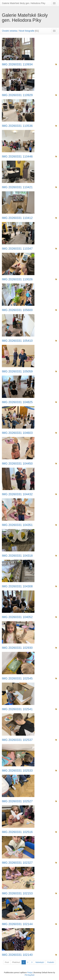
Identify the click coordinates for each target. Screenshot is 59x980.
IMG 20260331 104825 (17, 402)
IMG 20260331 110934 (17, 64)
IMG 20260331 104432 (17, 494)
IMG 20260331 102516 (17, 832)
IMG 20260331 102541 (17, 709)
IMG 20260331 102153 (17, 893)
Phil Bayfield (29, 975)
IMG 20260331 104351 (17, 525)
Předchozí (16, 962)
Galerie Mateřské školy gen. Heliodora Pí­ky (24, 3)
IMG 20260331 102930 (17, 648)
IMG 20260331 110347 (17, 249)
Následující (40, 962)
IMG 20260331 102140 (17, 955)
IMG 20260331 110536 (17, 126)
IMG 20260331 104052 (17, 617)
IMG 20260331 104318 (17, 556)
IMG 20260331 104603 (17, 433)
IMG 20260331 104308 (17, 586)
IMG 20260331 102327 (17, 863)
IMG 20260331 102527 (17, 801)
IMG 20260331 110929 (17, 95)
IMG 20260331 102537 (17, 740)
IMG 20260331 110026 (17, 279)
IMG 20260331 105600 (17, 310)
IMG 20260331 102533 (17, 771)
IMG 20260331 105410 (17, 341)
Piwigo (30, 973)
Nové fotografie (27, 31)
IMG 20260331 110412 (17, 218)
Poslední (51, 962)
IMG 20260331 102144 (17, 924)
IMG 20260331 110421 (17, 187)
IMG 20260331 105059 (17, 371)
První (7, 962)
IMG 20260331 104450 (17, 464)
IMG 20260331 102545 (17, 678)
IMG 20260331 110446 (17, 157)
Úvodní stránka (10, 31)
